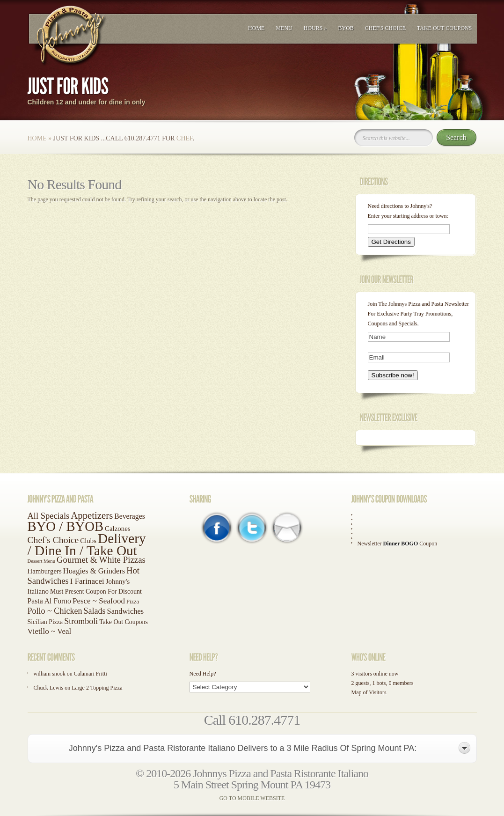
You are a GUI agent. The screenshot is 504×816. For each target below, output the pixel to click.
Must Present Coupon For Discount (96, 592)
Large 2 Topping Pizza (97, 688)
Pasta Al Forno (49, 601)
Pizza (133, 602)
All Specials (49, 516)
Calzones (118, 529)
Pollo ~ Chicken (55, 611)
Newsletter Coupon (398, 544)
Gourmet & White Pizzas (101, 560)
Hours (315, 28)
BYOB (346, 28)
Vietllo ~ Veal (50, 631)
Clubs (88, 541)
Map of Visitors (369, 692)
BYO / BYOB (66, 526)
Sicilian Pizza (45, 622)
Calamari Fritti (91, 674)
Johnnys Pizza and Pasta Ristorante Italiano (281, 773)
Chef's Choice (385, 28)
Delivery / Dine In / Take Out (87, 544)
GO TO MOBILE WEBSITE (252, 798)
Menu (284, 28)
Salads (94, 611)
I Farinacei (87, 581)
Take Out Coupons (445, 28)
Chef (185, 138)
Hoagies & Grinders (94, 571)
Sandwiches (126, 611)
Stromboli (81, 621)
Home (256, 28)
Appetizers (92, 515)
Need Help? (203, 674)
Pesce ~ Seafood (99, 601)
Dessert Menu (41, 561)
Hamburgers (45, 571)
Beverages (129, 516)
